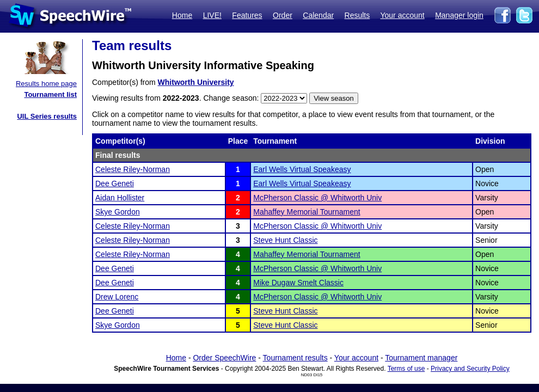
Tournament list (50, 94)
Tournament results (295, 358)
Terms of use (406, 369)
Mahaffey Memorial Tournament (307, 212)
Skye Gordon (118, 212)
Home (182, 15)
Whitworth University (196, 82)
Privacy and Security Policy (470, 369)
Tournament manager (421, 358)
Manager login (459, 15)
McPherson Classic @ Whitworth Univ (317, 198)
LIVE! (212, 15)
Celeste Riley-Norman (133, 169)
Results (357, 15)
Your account (402, 15)
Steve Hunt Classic (285, 240)
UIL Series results (47, 116)
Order (283, 15)
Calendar (318, 15)
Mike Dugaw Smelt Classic (298, 283)
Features (247, 15)
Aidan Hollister (120, 198)
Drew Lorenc (117, 297)
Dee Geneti (115, 183)
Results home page (46, 84)
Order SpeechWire (224, 358)
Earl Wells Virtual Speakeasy (302, 169)
